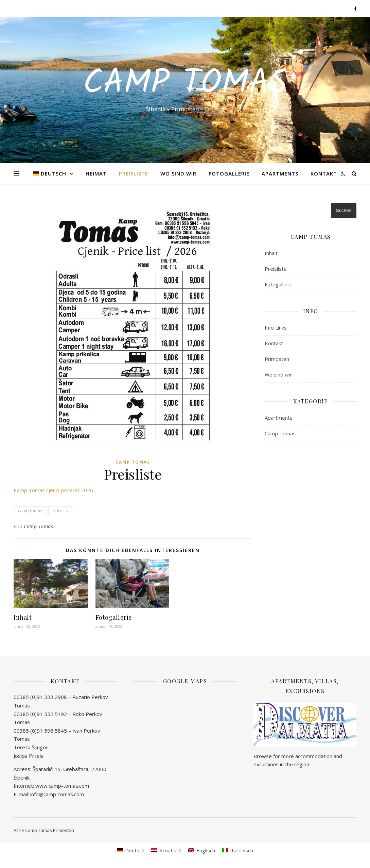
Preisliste (134, 173)
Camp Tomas (185, 84)
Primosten (277, 359)
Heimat (96, 173)
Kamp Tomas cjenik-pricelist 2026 (53, 490)
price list (61, 511)
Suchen (344, 210)
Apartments (280, 173)
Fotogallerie (229, 173)
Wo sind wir (178, 173)
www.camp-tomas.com (62, 786)
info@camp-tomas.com (57, 794)
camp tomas (30, 511)
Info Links (276, 328)
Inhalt (23, 617)
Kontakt (324, 173)
